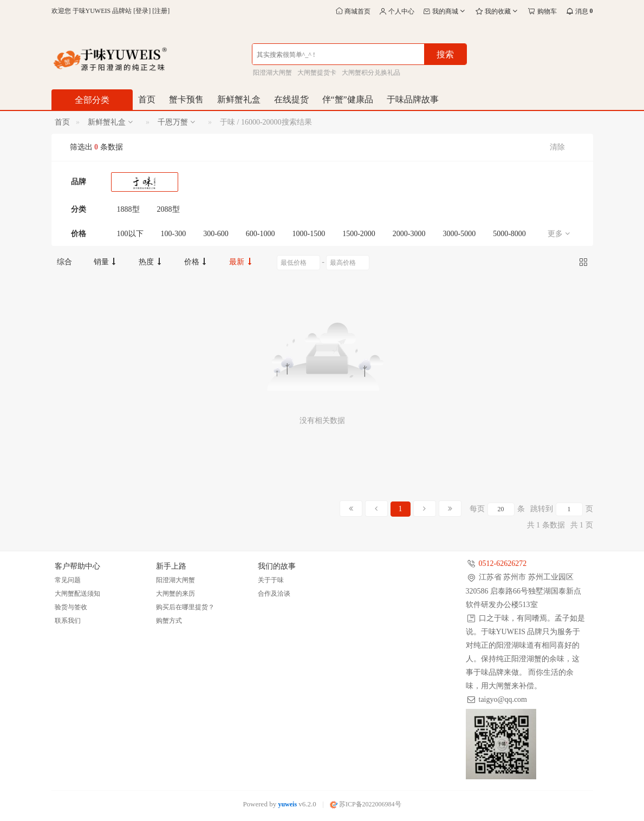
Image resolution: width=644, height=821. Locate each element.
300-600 (216, 234)
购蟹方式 (169, 621)
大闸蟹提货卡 (317, 73)
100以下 (130, 234)
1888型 (128, 209)
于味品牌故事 (413, 99)
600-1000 (261, 234)
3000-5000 (460, 234)
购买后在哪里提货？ (185, 607)
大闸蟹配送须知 (77, 594)
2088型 (168, 209)
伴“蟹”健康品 (348, 99)
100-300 (174, 234)
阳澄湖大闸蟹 (272, 73)
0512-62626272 (503, 563)
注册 (161, 11)
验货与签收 (71, 607)
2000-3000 (409, 234)
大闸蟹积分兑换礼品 (371, 73)
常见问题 (68, 580)
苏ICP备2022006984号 (366, 804)
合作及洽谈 (274, 594)
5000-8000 (509, 234)
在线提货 (291, 99)
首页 (147, 99)
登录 (142, 11)
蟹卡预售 (186, 99)
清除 (557, 147)
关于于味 (271, 580)
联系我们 (68, 621)
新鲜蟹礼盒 (239, 99)
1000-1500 (309, 234)
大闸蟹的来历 (175, 594)
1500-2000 (359, 234)
